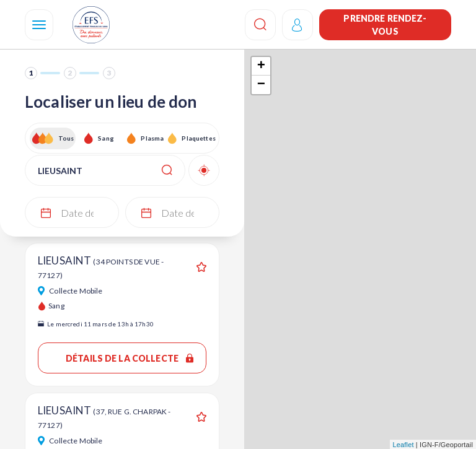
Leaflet (403, 445)
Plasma (152, 138)
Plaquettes (198, 138)
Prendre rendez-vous (385, 25)
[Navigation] (39, 25)
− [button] (261, 85)
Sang (106, 138)
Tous (66, 138)
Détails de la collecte (130, 358)
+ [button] (261, 66)
